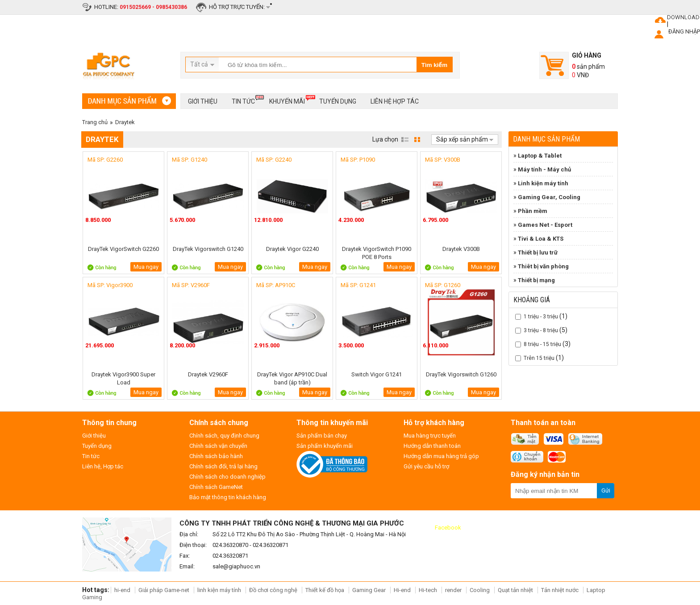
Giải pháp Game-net (164, 590)
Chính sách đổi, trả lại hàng (223, 466)
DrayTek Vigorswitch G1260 (461, 374)
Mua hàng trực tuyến (430, 436)
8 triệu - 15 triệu (542, 344)
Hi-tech (428, 590)
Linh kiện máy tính (543, 183)
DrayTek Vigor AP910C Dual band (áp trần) (292, 378)
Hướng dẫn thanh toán (432, 446)
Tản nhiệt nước (560, 590)
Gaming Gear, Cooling (549, 197)
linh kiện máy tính (219, 590)
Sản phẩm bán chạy (322, 436)
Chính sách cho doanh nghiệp (227, 477)
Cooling (480, 590)
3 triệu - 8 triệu (541, 330)
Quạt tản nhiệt (515, 590)
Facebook (448, 528)
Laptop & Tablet (540, 156)
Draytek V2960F (208, 374)
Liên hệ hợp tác (395, 101)
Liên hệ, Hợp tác (103, 466)
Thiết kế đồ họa (325, 590)
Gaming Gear (370, 590)
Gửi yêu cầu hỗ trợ (426, 466)
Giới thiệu (203, 101)
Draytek (125, 122)
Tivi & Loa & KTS (541, 239)
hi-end (122, 590)
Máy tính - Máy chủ (544, 169)
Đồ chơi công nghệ (273, 590)
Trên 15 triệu (539, 358)
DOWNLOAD (683, 17)
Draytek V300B (461, 249)
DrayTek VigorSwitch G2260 (123, 249)
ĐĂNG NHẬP (684, 31)
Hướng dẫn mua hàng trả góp (441, 456)
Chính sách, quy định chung (224, 436)
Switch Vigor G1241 (377, 374)
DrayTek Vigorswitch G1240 (208, 249)
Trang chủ (95, 122)
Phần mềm (533, 211)
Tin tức (243, 100)
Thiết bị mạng (536, 280)
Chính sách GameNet (216, 487)
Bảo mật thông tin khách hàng (228, 497)
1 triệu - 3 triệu (541, 317)
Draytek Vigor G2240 (292, 249)
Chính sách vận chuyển (218, 446)
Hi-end (402, 590)
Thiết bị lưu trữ (538, 252)
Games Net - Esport (545, 225)
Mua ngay (146, 267)
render (453, 590)
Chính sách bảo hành (216, 456)
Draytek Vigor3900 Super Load (123, 378)
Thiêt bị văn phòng (543, 266)
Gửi (606, 490)
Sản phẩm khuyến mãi (325, 446)
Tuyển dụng (338, 101)
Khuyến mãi (287, 100)
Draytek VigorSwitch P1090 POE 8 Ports (377, 253)
